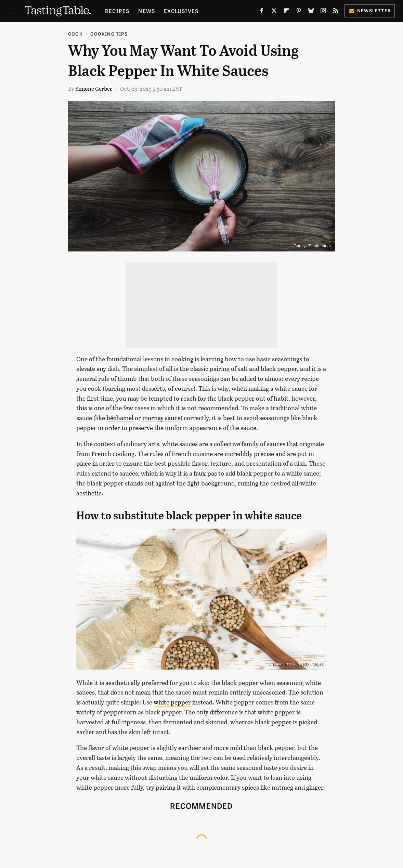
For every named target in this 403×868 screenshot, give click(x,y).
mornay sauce (161, 418)
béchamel (120, 418)
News (147, 11)
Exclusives (181, 11)
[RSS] (336, 12)
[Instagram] (323, 12)
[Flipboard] (286, 12)
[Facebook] (262, 12)
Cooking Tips (109, 34)
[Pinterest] (299, 12)
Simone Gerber (94, 88)
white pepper (172, 702)
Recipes (117, 11)
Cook (75, 34)
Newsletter (370, 10)
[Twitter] (274, 12)
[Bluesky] (311, 12)
